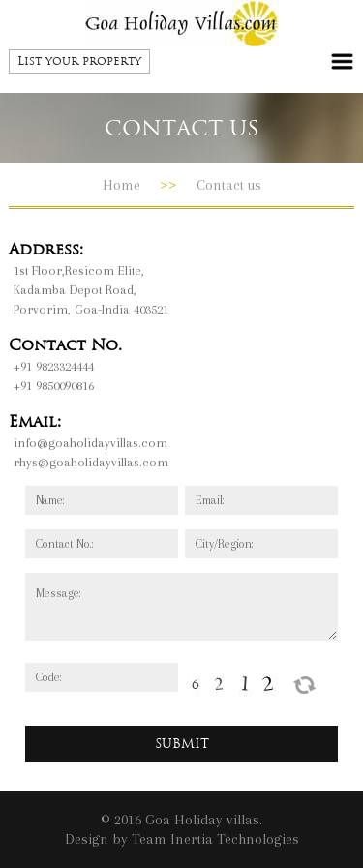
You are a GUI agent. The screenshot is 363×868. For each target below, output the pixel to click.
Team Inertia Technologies (215, 839)
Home (121, 185)
